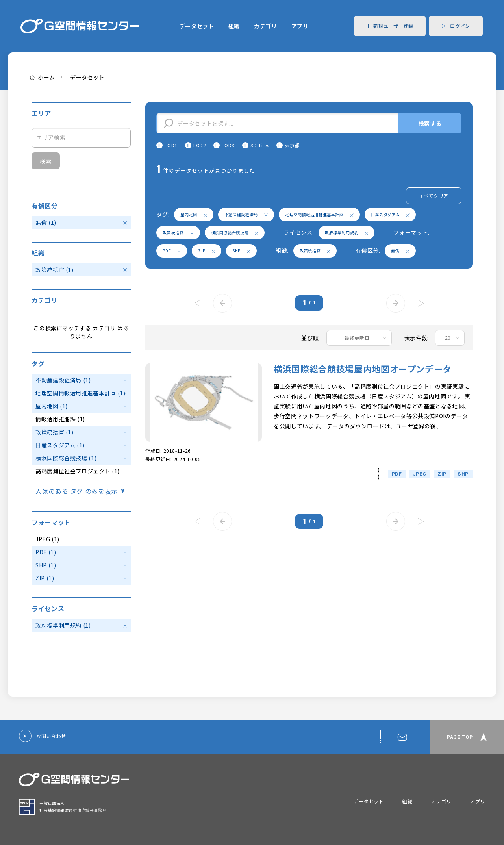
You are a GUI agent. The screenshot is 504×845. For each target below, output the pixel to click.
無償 (400, 251)
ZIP (207, 251)
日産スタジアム (390, 214)
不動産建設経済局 (246, 214)
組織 (234, 26)
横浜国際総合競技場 (235, 233)
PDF (172, 251)
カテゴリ (266, 26)
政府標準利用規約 (346, 233)
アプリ (300, 26)
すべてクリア (434, 195)
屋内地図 (194, 214)
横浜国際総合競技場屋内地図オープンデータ (363, 369)
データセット (197, 26)
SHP (241, 251)
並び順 (310, 338)
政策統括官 (178, 233)
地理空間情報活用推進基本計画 (319, 214)
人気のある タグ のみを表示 (77, 491)
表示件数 (416, 338)
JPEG (420, 474)
